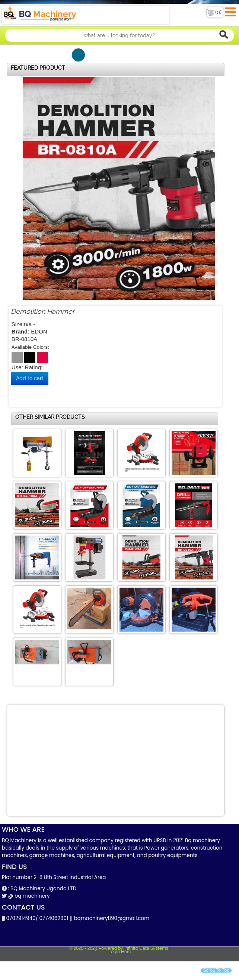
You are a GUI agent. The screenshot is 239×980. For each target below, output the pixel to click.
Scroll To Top (216, 970)
